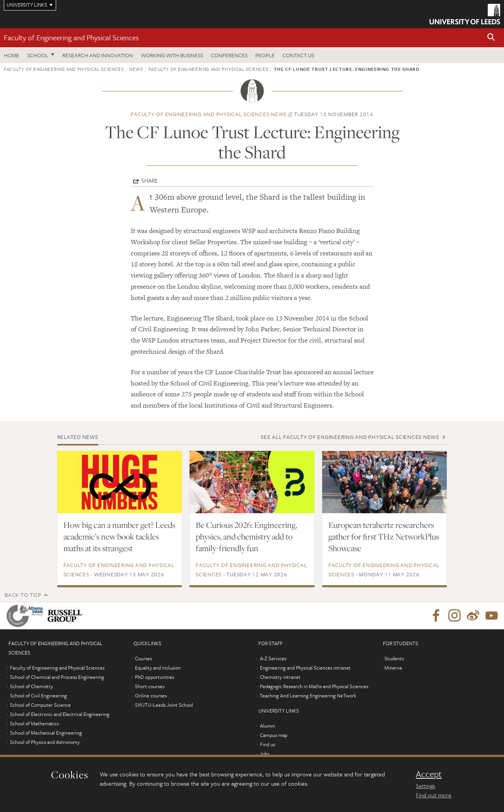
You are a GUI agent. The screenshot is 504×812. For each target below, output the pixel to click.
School (38, 55)
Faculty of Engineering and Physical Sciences (71, 37)
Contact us (298, 55)
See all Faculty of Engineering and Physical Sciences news (350, 437)
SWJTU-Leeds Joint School (164, 705)
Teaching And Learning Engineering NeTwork (308, 696)
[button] (491, 38)
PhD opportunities (155, 677)
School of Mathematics (34, 723)
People (265, 55)
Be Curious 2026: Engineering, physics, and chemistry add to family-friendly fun (246, 536)
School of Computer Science (40, 705)
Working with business (172, 55)
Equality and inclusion (158, 668)
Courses (144, 658)
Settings (425, 786)
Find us (267, 744)
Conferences (229, 55)
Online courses (151, 696)
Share (149, 180)
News (136, 69)
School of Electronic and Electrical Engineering (60, 714)
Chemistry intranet (280, 677)
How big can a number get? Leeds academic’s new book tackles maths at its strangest (119, 536)
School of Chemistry (32, 686)
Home (12, 55)
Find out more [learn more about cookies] (434, 795)
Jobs (264, 754)
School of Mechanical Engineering (46, 733)
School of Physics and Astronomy (45, 742)
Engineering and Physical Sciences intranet (305, 668)
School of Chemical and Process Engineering (57, 677)
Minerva (393, 668)
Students (394, 658)
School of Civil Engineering (38, 696)
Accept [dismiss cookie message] (429, 774)
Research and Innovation (98, 55)
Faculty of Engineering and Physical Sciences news (209, 114)
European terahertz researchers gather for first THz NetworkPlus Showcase (384, 536)
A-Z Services (273, 658)
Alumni (267, 726)
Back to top (23, 595)
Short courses (150, 686)
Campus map (274, 735)
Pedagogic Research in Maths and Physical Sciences (314, 686)
